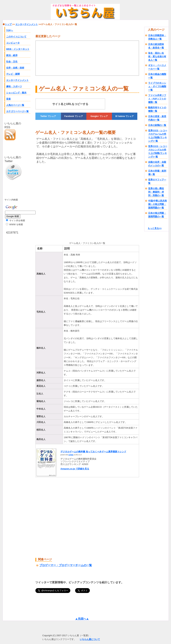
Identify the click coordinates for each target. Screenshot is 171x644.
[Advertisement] (64, 202)
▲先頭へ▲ (82, 619)
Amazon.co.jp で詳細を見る (75, 469)
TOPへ (10, 30)
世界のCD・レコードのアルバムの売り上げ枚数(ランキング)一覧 (158, 136)
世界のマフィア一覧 (157, 181)
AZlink (71, 455)
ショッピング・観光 (16, 93)
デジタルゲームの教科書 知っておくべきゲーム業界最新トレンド (93, 452)
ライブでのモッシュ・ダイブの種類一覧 (157, 86)
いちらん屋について (90, 639)
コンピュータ (13, 43)
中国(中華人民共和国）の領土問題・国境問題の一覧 (158, 204)
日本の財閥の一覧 (157, 125)
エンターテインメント (17, 80)
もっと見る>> (155, 228)
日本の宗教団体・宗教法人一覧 (157, 37)
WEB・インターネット (18, 49)
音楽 (8, 99)
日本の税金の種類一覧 (157, 76)
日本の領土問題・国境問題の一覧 (157, 215)
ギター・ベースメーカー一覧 (157, 67)
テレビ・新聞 (13, 74)
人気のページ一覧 (15, 105)
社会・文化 (12, 61)
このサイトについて (16, 37)
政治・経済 (12, 55)
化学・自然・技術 (15, 68)
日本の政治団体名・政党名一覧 (156, 46)
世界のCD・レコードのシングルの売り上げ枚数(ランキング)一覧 (158, 151)
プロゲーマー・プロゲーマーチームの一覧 (66, 565)
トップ (9, 24)
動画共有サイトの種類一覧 (157, 109)
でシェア (48, 116)
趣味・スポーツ (14, 86)
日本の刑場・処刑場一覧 (157, 173)
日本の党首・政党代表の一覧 (157, 118)
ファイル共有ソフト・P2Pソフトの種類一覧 (157, 99)
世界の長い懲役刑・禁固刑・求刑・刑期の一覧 (156, 192)
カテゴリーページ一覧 (17, 111)
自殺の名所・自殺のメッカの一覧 (157, 164)
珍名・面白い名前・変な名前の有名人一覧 (157, 56)
